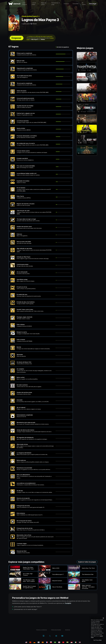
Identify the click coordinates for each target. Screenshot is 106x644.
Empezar (16, 38)
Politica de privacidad (56, 630)
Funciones (66, 4)
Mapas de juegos (44, 4)
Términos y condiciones (42, 630)
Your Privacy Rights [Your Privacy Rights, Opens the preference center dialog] (97, 640)
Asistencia (68, 630)
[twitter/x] (50, 636)
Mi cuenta (84, 4)
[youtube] (62, 636)
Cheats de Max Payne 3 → (31, 16)
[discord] (44, 636)
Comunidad (75, 4)
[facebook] (56, 636)
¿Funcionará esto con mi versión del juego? (26, 609)
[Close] (103, 618)
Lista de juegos (34, 4)
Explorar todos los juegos (87, 562)
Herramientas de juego (56, 4)
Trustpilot (68, 603)
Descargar (93, 4)
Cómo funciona (25, 4)
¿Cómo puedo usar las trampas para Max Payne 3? (28, 607)
